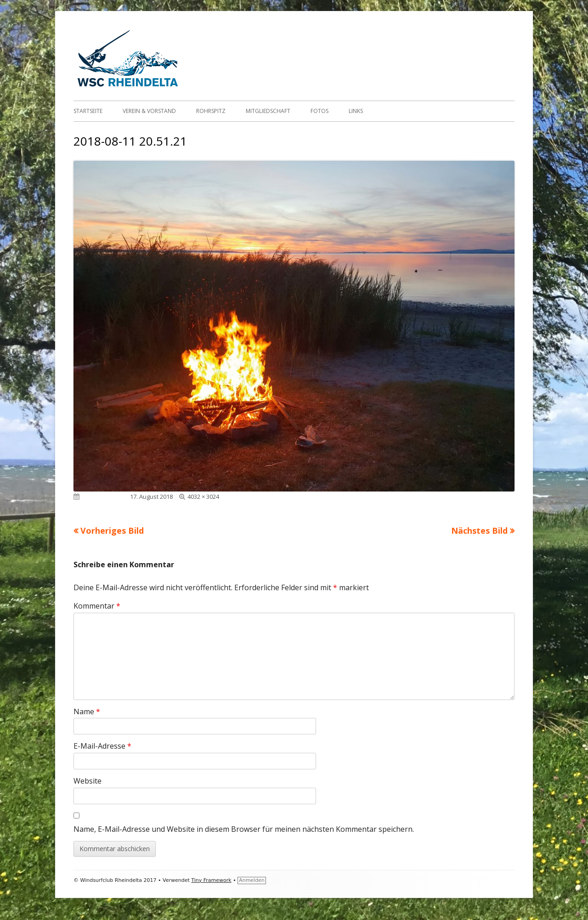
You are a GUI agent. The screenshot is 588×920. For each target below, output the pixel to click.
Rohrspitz (211, 111)
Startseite (88, 111)
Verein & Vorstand (149, 111)
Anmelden (252, 880)
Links (356, 111)
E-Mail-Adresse (102, 746)
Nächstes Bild (479, 531)
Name (87, 711)
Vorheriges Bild (112, 531)
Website (88, 781)
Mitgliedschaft (268, 111)
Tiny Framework (211, 880)
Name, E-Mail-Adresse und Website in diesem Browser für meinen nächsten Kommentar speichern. (244, 829)
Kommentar (97, 606)
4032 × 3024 (203, 497)
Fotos (319, 111)
